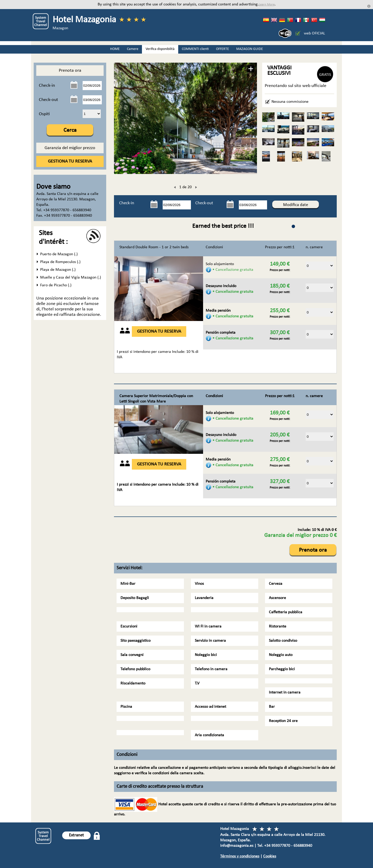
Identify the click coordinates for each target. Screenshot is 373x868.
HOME (115, 49)
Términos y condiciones (240, 856)
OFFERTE (223, 49)
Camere (133, 49)
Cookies (270, 856)
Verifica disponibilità (160, 49)
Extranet (76, 835)
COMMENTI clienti (195, 49)
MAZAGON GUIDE (250, 49)
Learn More (267, 5)
